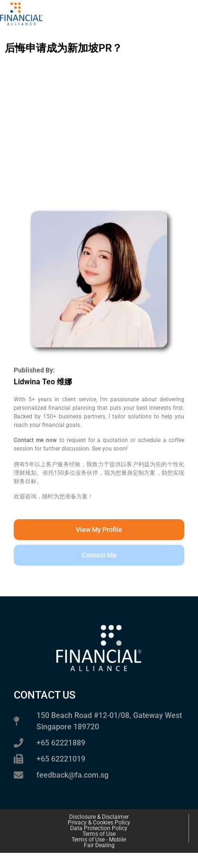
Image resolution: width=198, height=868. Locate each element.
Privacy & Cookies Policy (99, 823)
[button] (99, 555)
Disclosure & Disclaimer (99, 817)
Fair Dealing (99, 845)
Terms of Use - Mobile (99, 840)
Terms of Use (99, 834)
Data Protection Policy (99, 828)
